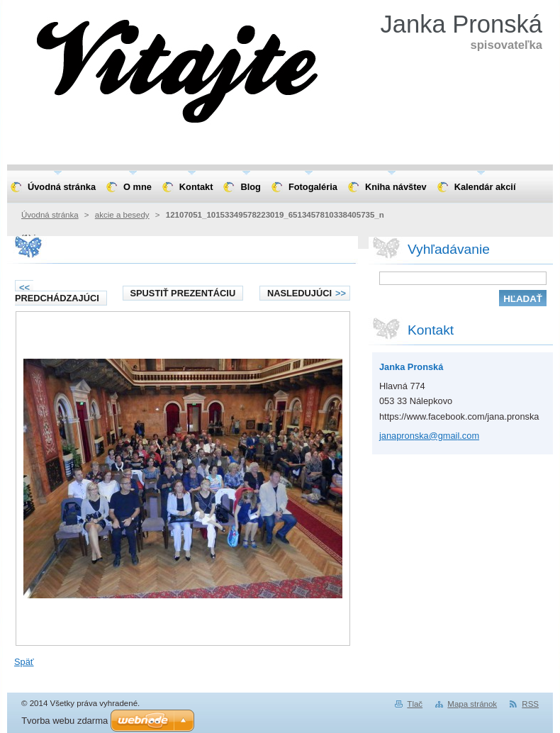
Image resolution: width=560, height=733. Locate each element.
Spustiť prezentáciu (183, 293)
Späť (24, 662)
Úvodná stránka (50, 215)
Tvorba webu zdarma (65, 721)
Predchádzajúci (57, 293)
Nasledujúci (307, 293)
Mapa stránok (472, 704)
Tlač (415, 704)
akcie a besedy (122, 215)
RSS (530, 704)
